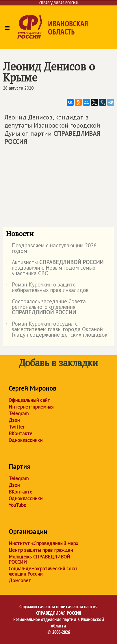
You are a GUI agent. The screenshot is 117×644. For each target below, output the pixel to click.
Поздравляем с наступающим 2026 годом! (51, 248)
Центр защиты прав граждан (41, 550)
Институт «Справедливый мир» (43, 543)
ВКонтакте (21, 433)
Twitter (17, 427)
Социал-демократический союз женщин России (43, 571)
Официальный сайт (29, 400)
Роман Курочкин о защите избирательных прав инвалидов (47, 288)
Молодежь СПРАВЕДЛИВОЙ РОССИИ (39, 559)
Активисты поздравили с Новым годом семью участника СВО (55, 268)
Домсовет (20, 580)
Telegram (19, 413)
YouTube (17, 505)
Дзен (14, 420)
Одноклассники (26, 440)
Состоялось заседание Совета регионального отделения (46, 307)
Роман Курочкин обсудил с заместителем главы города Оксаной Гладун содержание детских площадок (57, 330)
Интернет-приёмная (31, 407)
